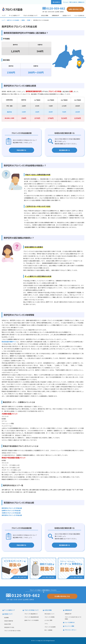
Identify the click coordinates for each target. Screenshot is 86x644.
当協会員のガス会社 (9, 627)
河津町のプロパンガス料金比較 (11, 513)
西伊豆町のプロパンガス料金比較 (12, 508)
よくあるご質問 (48, 620)
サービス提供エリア (14, 15)
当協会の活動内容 (9, 621)
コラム (46, 624)
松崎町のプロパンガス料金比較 (11, 510)
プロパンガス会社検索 (50, 627)
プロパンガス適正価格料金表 (31, 617)
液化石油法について (49, 614)
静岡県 (23, 20)
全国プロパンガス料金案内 (13, 20)
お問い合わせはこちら (76, 9)
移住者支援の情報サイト (9, 342)
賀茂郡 (29, 20)
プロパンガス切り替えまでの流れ (12, 631)
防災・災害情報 (48, 630)
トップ (4, 15)
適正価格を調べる (64, 150)
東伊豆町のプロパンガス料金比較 (12, 515)
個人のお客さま (56, 2)
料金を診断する (21, 150)
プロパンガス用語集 (49, 617)
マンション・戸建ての (74, 2)
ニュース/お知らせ (79, 15)
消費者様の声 (55, 15)
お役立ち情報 (45, 15)
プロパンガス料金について (30, 15)
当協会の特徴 (7, 624)
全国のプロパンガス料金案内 (31, 620)
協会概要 (6, 618)
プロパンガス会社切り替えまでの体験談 (73, 618)
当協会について (67, 15)
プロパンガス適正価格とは (31, 614)
